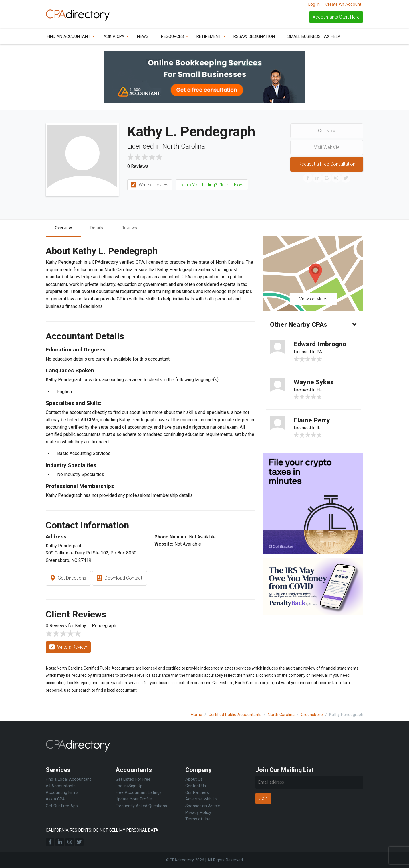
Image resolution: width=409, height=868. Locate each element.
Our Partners (197, 793)
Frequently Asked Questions (141, 806)
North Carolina (281, 715)
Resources (172, 37)
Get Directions (68, 579)
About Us (194, 779)
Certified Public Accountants (235, 715)
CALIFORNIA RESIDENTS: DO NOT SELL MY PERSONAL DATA (102, 830)
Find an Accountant (69, 37)
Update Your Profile (134, 799)
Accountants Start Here (336, 17)
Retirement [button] (209, 37)
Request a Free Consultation (327, 164)
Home (196, 715)
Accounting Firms (62, 793)
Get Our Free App (62, 806)
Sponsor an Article (203, 806)
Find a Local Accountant (68, 779)
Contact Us (196, 786)
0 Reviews (138, 166)
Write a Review (150, 185)
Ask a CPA (114, 37)
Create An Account (343, 4)
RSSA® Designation (254, 37)
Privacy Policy (198, 813)
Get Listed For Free (133, 779)
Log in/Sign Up (129, 786)
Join (263, 798)
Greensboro (312, 715)
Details (99, 228)
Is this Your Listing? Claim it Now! (212, 185)
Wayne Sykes (315, 384)
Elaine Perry (312, 424)
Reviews (133, 228)
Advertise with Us (201, 799)
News (143, 37)
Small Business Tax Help (314, 37)
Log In (314, 4)
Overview (64, 228)
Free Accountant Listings (139, 793)
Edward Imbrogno (321, 345)
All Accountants (61, 786)
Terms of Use (198, 819)
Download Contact (120, 579)
